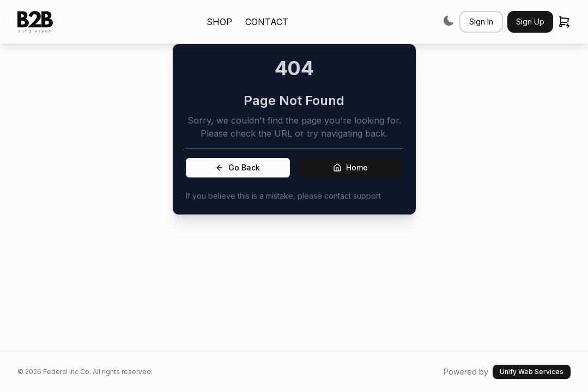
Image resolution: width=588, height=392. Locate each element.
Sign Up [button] (530, 22)
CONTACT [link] (267, 22)
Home (350, 167)
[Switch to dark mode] (448, 20)
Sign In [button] (481, 22)
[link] (35, 22)
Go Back (238, 167)
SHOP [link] (219, 22)
